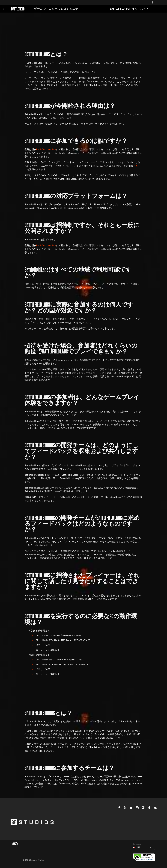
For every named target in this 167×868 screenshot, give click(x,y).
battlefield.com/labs (46, 150)
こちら (137, 166)
